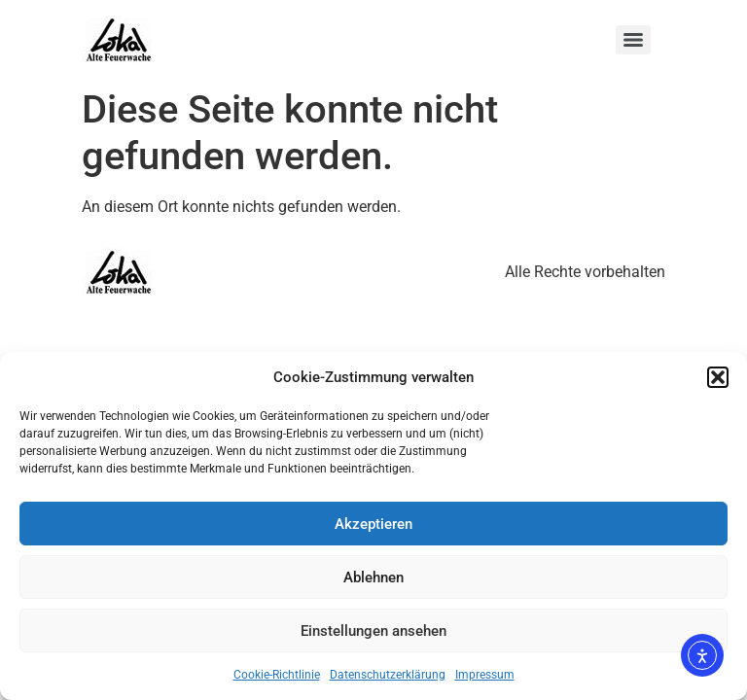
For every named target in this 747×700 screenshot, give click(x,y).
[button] (718, 377)
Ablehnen (373, 577)
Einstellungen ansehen (373, 631)
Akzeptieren (373, 524)
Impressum (485, 675)
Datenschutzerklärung (388, 675)
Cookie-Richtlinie (277, 675)
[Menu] (633, 40)
